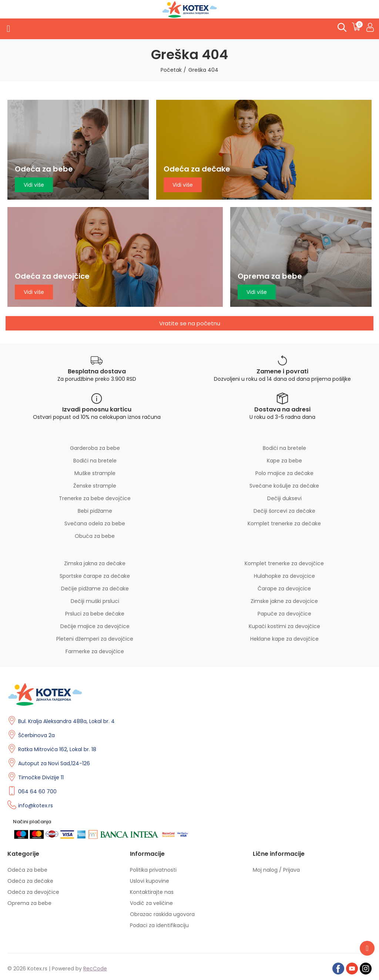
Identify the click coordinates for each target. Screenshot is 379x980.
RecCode (95, 969)
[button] (189, 323)
